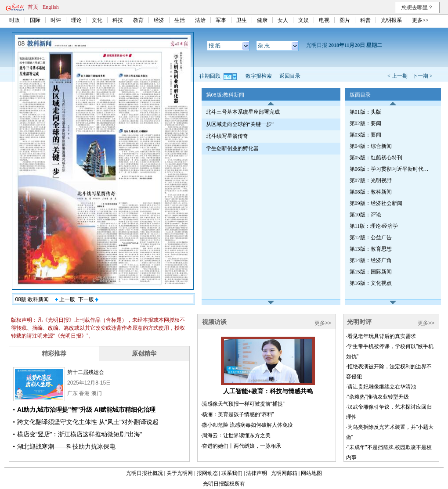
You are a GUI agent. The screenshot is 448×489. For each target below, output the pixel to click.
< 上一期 (397, 76)
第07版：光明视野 (371, 180)
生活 (180, 20)
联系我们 (232, 473)
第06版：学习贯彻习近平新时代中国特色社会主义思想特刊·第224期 (391, 169)
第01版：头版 (365, 112)
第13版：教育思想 (371, 249)
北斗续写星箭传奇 (227, 136)
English (51, 7)
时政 (14, 20)
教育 (138, 20)
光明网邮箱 (284, 473)
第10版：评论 (365, 215)
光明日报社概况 (145, 473)
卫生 (242, 20)
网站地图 (311, 473)
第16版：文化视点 (371, 283)
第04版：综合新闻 (371, 146)
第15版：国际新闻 (371, 272)
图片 (345, 20)
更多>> (420, 20)
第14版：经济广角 (371, 260)
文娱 (303, 20)
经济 (159, 20)
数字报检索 (259, 76)
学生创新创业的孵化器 (232, 148)
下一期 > (423, 76)
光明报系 (391, 20)
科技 (118, 20)
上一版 (65, 299)
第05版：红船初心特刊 (376, 158)
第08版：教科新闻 (371, 192)
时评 (56, 20)
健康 (262, 20)
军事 (221, 20)
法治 (200, 20)
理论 (76, 20)
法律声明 (257, 473)
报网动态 (207, 473)
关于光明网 (180, 473)
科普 (365, 20)
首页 (33, 7)
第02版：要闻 (365, 123)
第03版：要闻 (365, 135)
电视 (324, 20)
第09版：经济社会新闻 (376, 203)
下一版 (88, 299)
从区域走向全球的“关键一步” (240, 124)
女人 (283, 20)
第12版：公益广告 (371, 237)
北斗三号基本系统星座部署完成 (243, 112)
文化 (97, 20)
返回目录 (290, 76)
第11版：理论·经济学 (374, 226)
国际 (35, 20)
